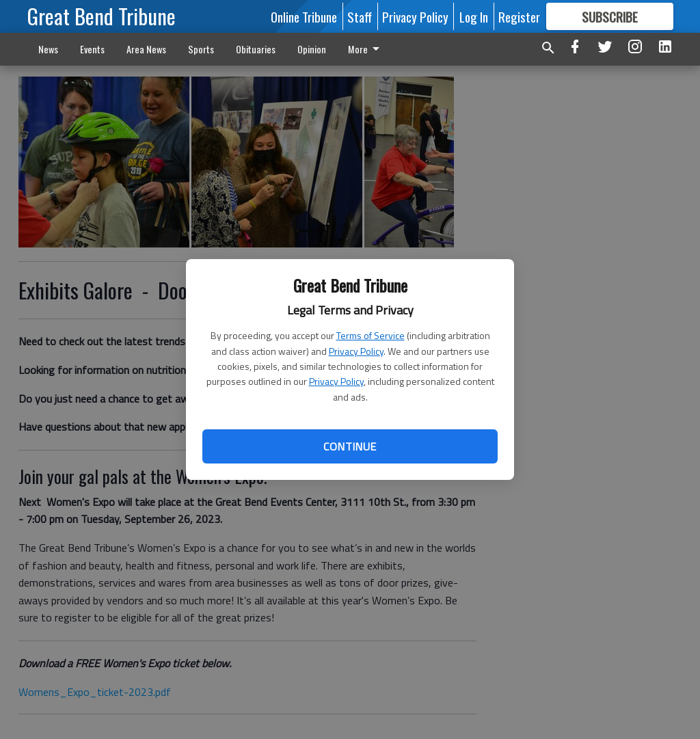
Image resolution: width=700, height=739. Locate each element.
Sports (201, 49)
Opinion (312, 49)
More (366, 49)
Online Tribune (304, 16)
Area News (146, 49)
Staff (360, 16)
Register (519, 16)
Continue (350, 446)
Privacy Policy (356, 351)
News (48, 49)
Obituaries (256, 49)
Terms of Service (371, 335)
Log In (474, 16)
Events (92, 49)
